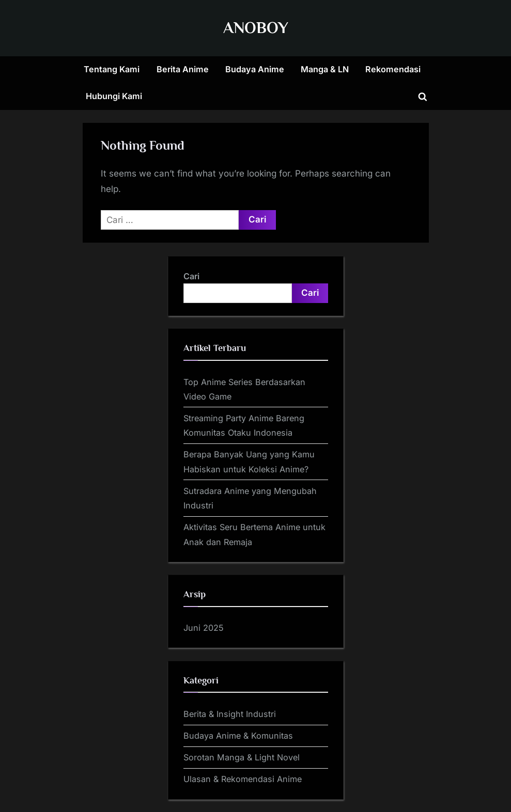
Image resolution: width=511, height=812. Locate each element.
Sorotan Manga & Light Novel (242, 757)
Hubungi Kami (114, 96)
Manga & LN (325, 69)
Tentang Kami (112, 69)
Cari (191, 276)
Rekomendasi (393, 69)
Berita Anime (183, 69)
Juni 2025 (204, 628)
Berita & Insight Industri (230, 714)
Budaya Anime (255, 69)
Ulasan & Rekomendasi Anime (243, 779)
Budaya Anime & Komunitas (238, 736)
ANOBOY (256, 28)
